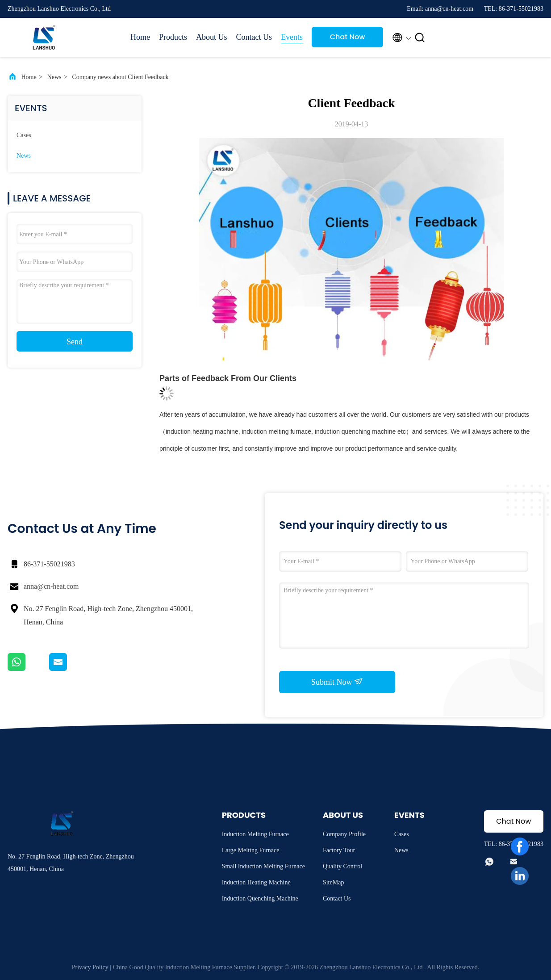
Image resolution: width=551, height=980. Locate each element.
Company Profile (344, 834)
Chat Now (348, 37)
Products (173, 37)
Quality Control (342, 866)
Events (292, 37)
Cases (24, 135)
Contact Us (254, 37)
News (54, 77)
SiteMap (333, 882)
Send (75, 342)
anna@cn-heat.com (51, 586)
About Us (212, 37)
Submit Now (337, 682)
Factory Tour (339, 850)
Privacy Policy (90, 967)
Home (140, 37)
